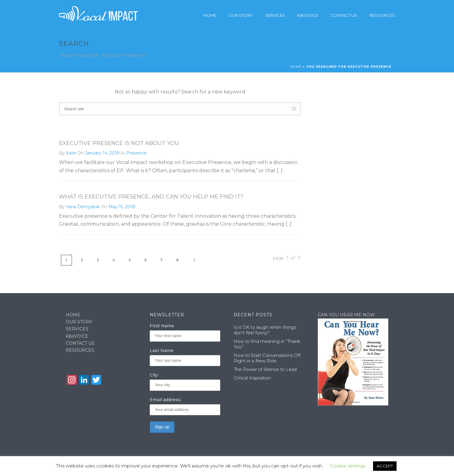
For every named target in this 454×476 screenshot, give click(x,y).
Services (275, 15)
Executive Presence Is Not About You (119, 143)
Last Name (162, 351)
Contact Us (344, 15)
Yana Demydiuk (83, 207)
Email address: (166, 400)
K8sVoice (308, 15)
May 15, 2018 (122, 207)
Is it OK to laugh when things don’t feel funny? (265, 330)
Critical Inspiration (252, 378)
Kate (71, 153)
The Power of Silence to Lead (265, 369)
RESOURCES (80, 350)
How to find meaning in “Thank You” (267, 344)
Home (210, 15)
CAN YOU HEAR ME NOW (346, 315)
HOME (73, 315)
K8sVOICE (77, 336)
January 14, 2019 (102, 153)
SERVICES (77, 329)
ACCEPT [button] (385, 466)
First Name (162, 326)
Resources (382, 15)
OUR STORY (79, 322)
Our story (241, 15)
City (154, 375)
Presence (136, 153)
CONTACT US (80, 343)
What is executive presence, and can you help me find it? (151, 197)
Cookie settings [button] (348, 466)
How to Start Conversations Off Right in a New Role (267, 358)
